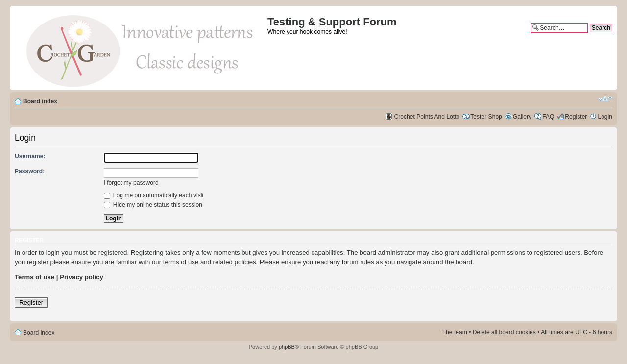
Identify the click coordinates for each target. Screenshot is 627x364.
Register (576, 117)
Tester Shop (486, 117)
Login (605, 117)
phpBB (287, 347)
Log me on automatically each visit (154, 195)
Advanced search (590, 36)
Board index (40, 101)
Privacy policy (82, 277)
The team (455, 332)
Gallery (522, 117)
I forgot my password (131, 183)
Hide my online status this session (153, 205)
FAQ (548, 117)
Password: (30, 171)
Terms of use (35, 277)
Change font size (605, 99)
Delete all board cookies (504, 332)
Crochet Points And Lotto (427, 117)
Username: (30, 156)
